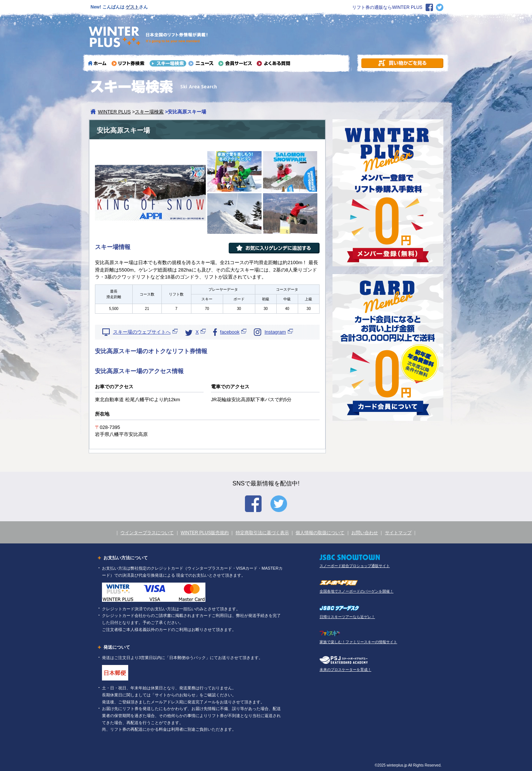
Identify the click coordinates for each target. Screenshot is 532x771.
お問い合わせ (365, 533)
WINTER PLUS (114, 112)
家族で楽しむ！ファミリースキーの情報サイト (358, 642)
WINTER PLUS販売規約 (205, 533)
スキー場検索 (149, 112)
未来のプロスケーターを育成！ (345, 670)
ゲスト (132, 7)
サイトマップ (398, 533)
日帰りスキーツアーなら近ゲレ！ (347, 617)
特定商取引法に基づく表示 (262, 533)
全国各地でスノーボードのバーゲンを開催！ (357, 591)
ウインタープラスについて (147, 533)
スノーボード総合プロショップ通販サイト (355, 566)
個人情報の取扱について (320, 533)
